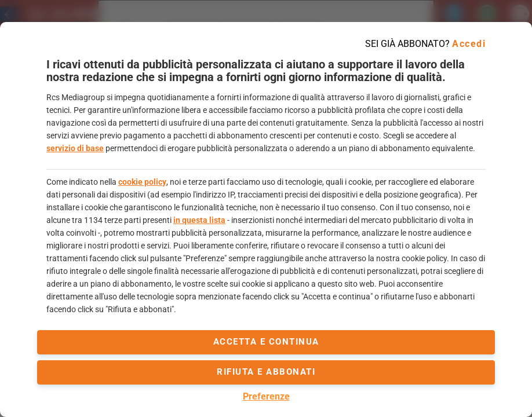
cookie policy (142, 182)
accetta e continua (266, 342)
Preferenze (266, 396)
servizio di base (75, 148)
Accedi (469, 44)
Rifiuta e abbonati (266, 372)
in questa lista (199, 220)
